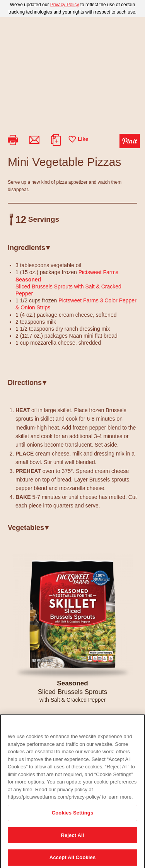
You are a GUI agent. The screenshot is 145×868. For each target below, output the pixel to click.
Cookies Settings (73, 819)
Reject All (72, 841)
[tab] (72, 251)
